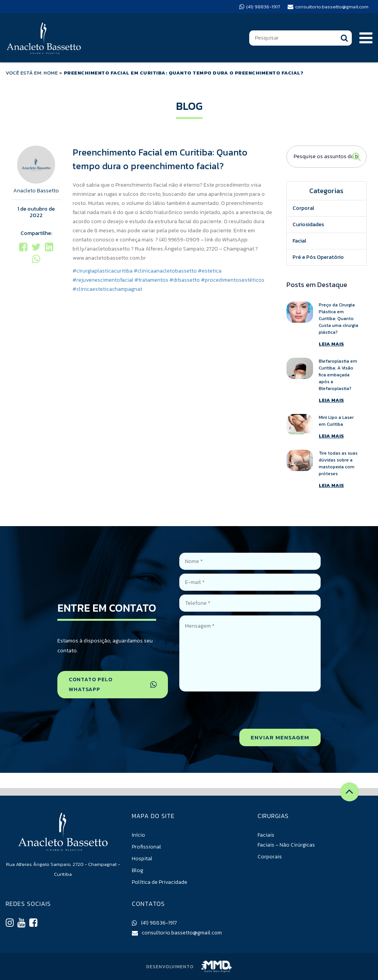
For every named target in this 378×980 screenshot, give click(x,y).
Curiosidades (308, 224)
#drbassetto (185, 280)
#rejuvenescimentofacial (103, 280)
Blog (138, 870)
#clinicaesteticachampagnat (107, 289)
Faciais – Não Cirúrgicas (286, 845)
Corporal (303, 208)
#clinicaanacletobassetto (165, 271)
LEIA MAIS (331, 344)
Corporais (270, 857)
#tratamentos (151, 280)
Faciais (266, 835)
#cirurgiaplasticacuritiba (103, 271)
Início (138, 835)
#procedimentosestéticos (233, 280)
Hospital (142, 859)
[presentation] (263, 710)
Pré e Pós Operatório (318, 257)
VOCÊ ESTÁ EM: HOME (32, 73)
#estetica (210, 271)
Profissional (146, 847)
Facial (299, 241)
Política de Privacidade (160, 882)
